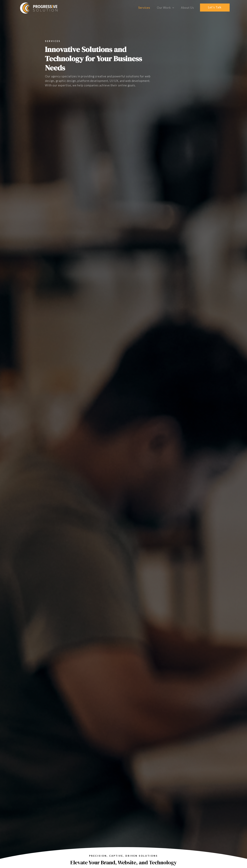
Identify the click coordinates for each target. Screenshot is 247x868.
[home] (39, 8)
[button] (166, 8)
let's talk (215, 7)
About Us (187, 8)
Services (144, 8)
